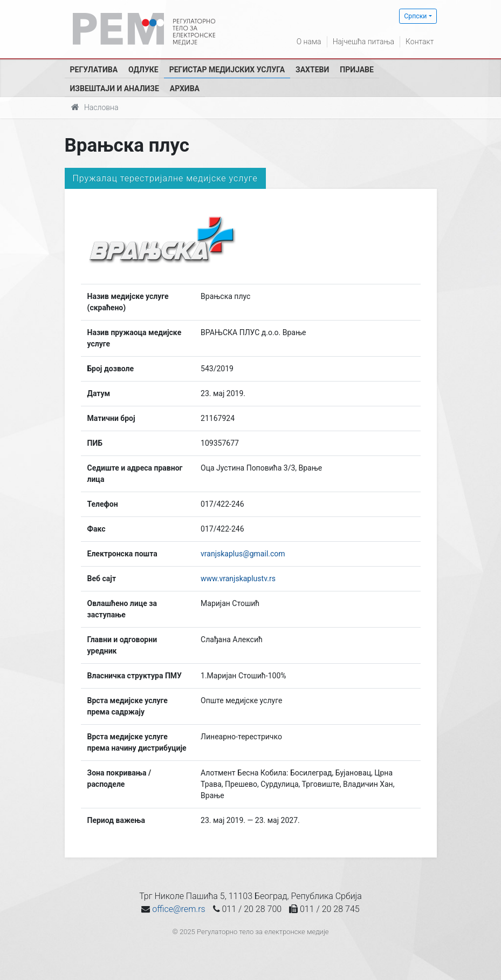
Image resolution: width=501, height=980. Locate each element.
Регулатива (94, 70)
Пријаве (357, 70)
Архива (185, 89)
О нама (309, 42)
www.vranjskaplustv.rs (238, 579)
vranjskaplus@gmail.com (243, 554)
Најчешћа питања (363, 42)
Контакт (420, 42)
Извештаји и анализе (115, 89)
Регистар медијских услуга (227, 70)
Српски (415, 16)
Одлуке (143, 70)
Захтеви (312, 70)
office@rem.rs (179, 909)
